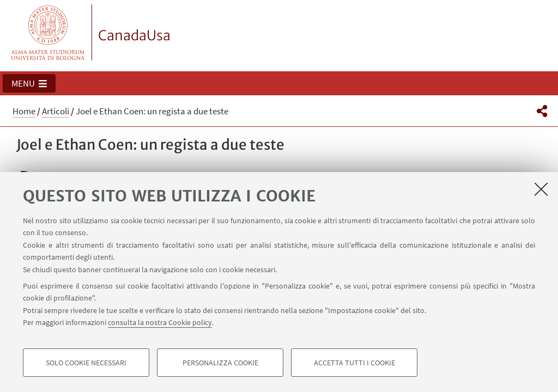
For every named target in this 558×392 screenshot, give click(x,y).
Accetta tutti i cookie (354, 363)
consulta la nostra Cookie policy (160, 322)
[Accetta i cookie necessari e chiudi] (541, 189)
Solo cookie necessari (86, 363)
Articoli (56, 111)
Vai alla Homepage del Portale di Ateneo (48, 32)
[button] (29, 83)
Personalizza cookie (220, 363)
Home (24, 111)
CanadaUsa (134, 35)
